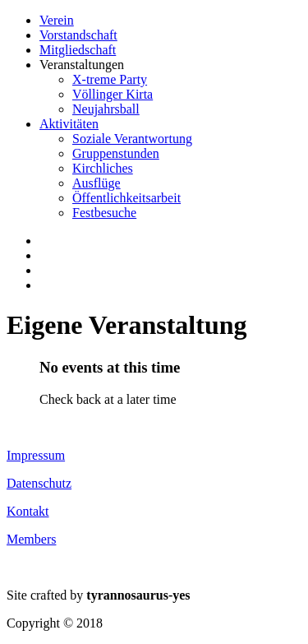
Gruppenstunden (116, 153)
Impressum (36, 455)
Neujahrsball (106, 109)
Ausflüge (97, 183)
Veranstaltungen (82, 65)
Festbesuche (104, 213)
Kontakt (28, 511)
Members (31, 539)
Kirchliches (103, 168)
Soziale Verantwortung (132, 139)
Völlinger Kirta (113, 94)
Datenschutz (39, 483)
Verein (57, 20)
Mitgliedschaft (78, 50)
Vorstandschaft (78, 35)
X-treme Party (110, 79)
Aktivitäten (69, 124)
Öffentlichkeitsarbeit (126, 198)
